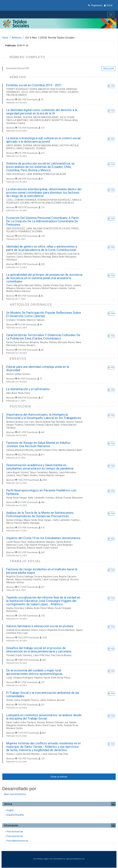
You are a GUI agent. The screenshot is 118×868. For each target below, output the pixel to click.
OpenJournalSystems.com (75, 859)
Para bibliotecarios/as (17, 841)
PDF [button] (112, 86)
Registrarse (95, 5)
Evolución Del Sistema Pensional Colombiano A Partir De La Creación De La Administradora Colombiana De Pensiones (42, 221)
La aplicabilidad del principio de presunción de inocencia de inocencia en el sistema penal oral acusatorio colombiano (44, 278)
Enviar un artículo (59, 777)
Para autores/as (15, 836)
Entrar (108, 5)
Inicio (5, 38)
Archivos (17, 38)
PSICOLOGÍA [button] (108, 69)
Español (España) (15, 815)
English (10, 810)
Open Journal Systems (15, 794)
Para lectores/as (15, 832)
